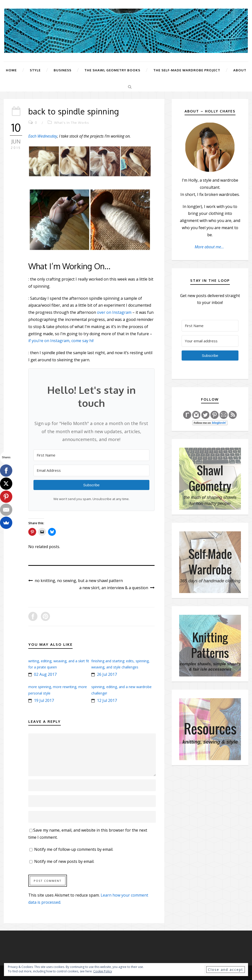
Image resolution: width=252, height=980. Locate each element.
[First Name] (91, 455)
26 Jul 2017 (107, 674)
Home (11, 70)
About (240, 70)
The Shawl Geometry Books (112, 70)
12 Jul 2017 (107, 700)
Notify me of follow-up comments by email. (74, 849)
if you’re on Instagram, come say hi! (61, 341)
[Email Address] (91, 470)
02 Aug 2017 (45, 674)
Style (35, 70)
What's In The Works (72, 123)
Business (63, 70)
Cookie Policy (103, 971)
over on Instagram (114, 312)
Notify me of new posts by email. (64, 861)
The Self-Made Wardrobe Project (187, 70)
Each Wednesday (43, 136)
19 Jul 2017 (44, 700)
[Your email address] (210, 341)
